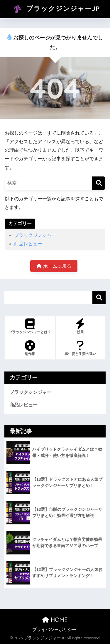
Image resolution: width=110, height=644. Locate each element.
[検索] (99, 183)
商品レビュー (28, 244)
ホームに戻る (54, 266)
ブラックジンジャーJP (56, 9)
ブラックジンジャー (35, 235)
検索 (99, 298)
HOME (55, 620)
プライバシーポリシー (54, 630)
